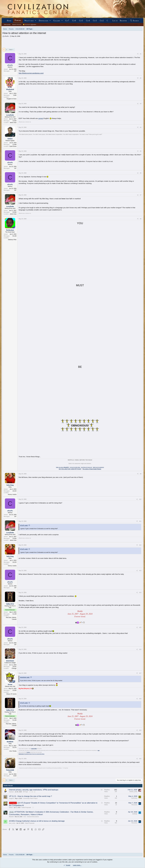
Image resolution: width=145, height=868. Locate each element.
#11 (140, 521)
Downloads (43, 21)
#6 (141, 173)
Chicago (14, 668)
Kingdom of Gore (12, 99)
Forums (18, 20)
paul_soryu (12, 823)
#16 (140, 649)
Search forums (17, 24)
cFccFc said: (24, 525)
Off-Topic (25, 792)
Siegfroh (11, 798)
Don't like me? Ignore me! (86, 467)
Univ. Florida (13, 751)
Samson (11, 792)
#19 (140, 730)
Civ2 (102, 21)
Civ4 (88, 21)
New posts (7, 24)
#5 (141, 151)
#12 (140, 545)
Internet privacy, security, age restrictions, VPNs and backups (34, 790)
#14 (140, 593)
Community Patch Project (30, 798)
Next (11, 50)
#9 (141, 474)
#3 (141, 104)
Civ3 (95, 21)
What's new (29, 21)
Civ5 (81, 21)
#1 (141, 54)
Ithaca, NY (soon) (11, 694)
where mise (13, 123)
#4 (141, 127)
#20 (140, 759)
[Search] (134, 21)
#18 (140, 699)
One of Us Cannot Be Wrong (38, 754)
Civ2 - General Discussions (31, 817)
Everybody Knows (28, 754)
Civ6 (74, 21)
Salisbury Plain (12, 240)
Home (9, 21)
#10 (140, 499)
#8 (141, 219)
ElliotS (11, 808)
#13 (140, 571)
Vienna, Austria (12, 494)
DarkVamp (134, 798)
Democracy (21, 754)
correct (41, 118)
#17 (140, 673)
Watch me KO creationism (98, 467)
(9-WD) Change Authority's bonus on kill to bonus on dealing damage (37, 821)
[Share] (138, 54)
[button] (36, 21)
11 (35, 792)
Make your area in (62, 467)
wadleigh (135, 814)
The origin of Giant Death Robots (92, 469)
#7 (141, 195)
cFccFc (7, 36)
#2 (141, 78)
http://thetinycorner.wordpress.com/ (31, 73)
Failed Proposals (26, 808)
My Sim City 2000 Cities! (75, 467)
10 (32, 792)
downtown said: (25, 677)
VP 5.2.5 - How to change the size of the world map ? (31, 796)
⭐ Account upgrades (29, 24)
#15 (140, 627)
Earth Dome (13, 146)
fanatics (28, 752)
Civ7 (67, 21)
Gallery (57, 21)
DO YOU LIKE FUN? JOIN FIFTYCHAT (70, 469)
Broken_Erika (133, 792)
